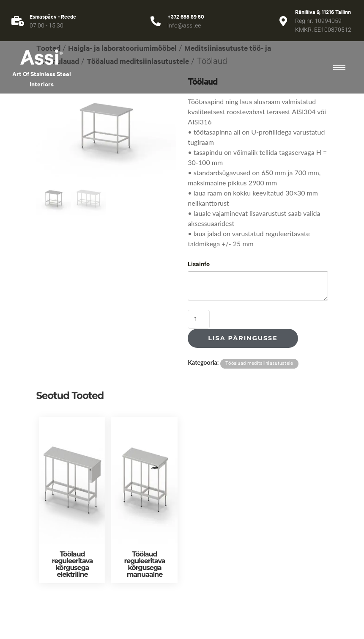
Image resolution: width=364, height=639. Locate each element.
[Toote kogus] (199, 319)
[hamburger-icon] (339, 67)
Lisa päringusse (243, 338)
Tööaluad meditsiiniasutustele (259, 363)
